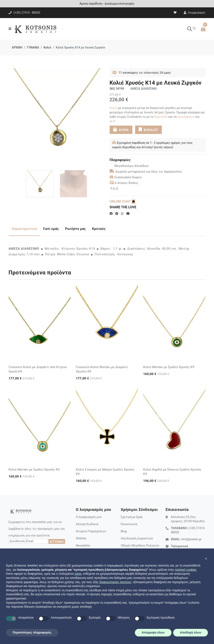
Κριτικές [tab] (99, 229)
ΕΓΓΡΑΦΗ (57, 542)
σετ (112, 121)
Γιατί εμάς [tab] (51, 229)
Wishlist (81, 538)
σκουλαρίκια (186, 117)
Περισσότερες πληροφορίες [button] (32, 632)
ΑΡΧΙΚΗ (17, 47)
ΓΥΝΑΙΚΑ (33, 47)
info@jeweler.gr (191, 539)
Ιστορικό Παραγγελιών (91, 531)
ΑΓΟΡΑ (121, 130)
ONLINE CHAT (122, 201)
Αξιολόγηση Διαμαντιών (137, 538)
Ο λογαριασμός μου (89, 517)
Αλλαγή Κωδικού (87, 524)
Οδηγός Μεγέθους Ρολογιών (140, 546)
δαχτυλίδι (161, 117)
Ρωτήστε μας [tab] (75, 229)
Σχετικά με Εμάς (132, 517)
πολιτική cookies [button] (186, 570)
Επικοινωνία (129, 524)
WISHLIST (148, 130)
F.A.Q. (115, 189)
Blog (124, 531)
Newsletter (83, 546)
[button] (206, 559)
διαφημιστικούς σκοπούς (115, 582)
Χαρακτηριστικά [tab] (24, 229)
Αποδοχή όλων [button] (191, 632)
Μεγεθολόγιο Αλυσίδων (129, 166)
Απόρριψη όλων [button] (153, 632)
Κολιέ (47, 47)
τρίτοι (78, 574)
